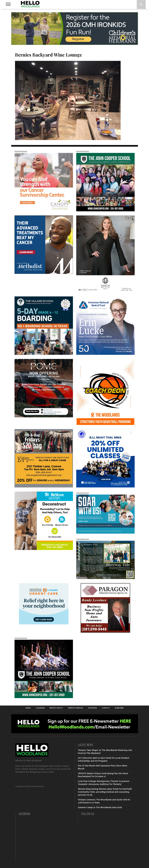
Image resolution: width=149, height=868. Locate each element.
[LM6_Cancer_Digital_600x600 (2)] (44, 273)
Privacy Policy (56, 708)
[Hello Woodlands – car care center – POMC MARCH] (44, 417)
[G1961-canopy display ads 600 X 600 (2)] (44, 211)
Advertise (92, 708)
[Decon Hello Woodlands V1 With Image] (44, 549)
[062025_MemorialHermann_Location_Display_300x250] (44, 624)
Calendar (40, 708)
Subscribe (119, 708)
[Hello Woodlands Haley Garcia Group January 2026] (105, 292)
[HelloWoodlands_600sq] (44, 697)
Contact (106, 708)
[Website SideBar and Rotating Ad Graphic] (105, 424)
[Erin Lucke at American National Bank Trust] (105, 354)
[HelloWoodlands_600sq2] (105, 211)
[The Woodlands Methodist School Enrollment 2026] (105, 533)
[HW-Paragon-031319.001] (105, 632)
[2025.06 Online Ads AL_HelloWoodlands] (44, 487)
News (28, 708)
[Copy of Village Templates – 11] (44, 354)
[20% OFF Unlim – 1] (105, 487)
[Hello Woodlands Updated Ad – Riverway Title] (105, 578)
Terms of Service (75, 708)
